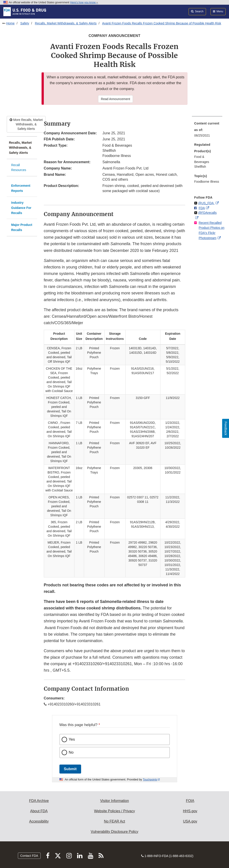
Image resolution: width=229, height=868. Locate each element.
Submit (70, 769)
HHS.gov (190, 811)
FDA (202, 208)
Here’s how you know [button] (84, 2)
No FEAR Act (114, 821)
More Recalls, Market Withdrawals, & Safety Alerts (26, 124)
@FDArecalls (207, 213)
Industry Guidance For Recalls (21, 208)
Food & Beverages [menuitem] (202, 159)
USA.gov (190, 821)
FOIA (190, 801)
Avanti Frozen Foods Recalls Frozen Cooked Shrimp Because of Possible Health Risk (162, 23)
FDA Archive (39, 801)
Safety (25, 23)
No (71, 752)
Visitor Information (114, 801)
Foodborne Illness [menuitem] (207, 182)
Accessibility (39, 821)
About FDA (39, 811)
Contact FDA (29, 856)
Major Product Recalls (22, 227)
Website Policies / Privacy (114, 811)
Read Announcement (116, 99)
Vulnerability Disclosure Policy (114, 832)
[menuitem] (207, 131)
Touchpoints (150, 780)
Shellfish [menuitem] (200, 167)
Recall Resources (19, 168)
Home (10, 23)
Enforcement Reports (21, 188)
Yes (72, 739)
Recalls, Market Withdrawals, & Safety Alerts (66, 23)
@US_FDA (206, 203)
